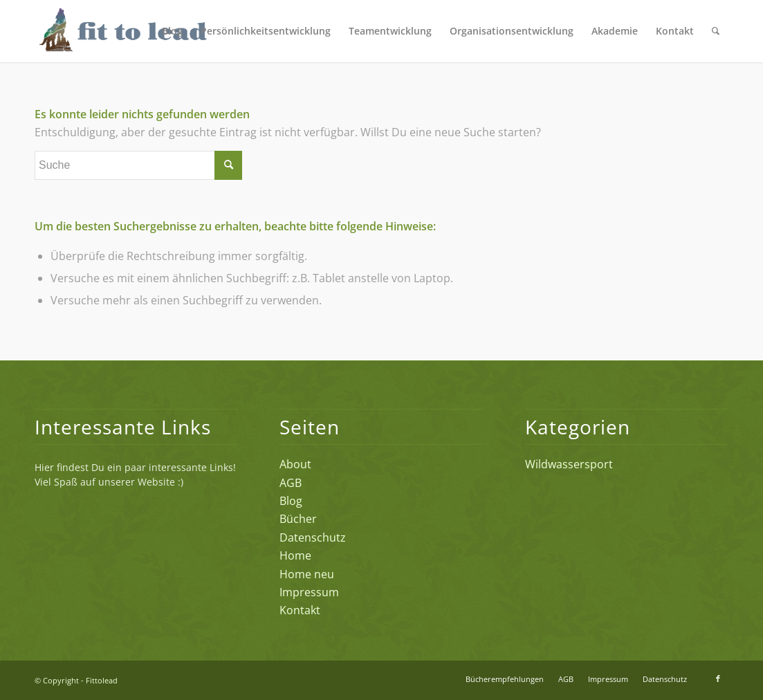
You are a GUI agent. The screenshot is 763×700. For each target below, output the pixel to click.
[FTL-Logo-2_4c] (146, 31)
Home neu (307, 574)
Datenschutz (313, 537)
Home (295, 555)
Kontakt (300, 610)
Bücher (298, 519)
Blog (291, 501)
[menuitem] (172, 31)
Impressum (309, 592)
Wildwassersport (569, 464)
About (295, 464)
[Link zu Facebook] (718, 679)
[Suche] (716, 31)
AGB (291, 483)
